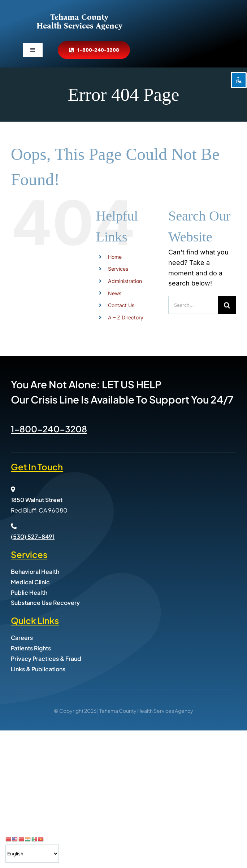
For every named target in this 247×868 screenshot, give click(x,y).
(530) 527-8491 (33, 536)
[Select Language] (32, 854)
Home (115, 257)
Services (118, 269)
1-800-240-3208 (49, 429)
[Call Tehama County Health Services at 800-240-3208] (94, 50)
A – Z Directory (126, 317)
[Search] (227, 305)
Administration (125, 281)
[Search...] (193, 305)
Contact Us (121, 305)
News (115, 293)
